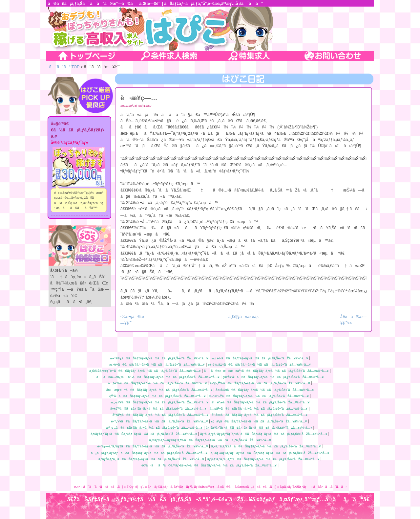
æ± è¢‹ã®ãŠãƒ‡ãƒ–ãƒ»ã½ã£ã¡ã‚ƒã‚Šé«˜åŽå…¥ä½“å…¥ (260, 358)
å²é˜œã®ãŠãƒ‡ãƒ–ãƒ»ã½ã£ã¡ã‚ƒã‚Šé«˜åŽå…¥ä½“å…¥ (261, 402)
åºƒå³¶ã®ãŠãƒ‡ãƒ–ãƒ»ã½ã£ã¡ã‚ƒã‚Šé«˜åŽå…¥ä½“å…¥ (160, 415)
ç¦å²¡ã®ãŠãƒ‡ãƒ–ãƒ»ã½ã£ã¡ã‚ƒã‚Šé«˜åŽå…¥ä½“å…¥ (259, 421)
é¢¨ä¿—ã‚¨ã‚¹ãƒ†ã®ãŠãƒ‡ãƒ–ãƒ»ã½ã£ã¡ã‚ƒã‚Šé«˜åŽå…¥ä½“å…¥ (153, 446)
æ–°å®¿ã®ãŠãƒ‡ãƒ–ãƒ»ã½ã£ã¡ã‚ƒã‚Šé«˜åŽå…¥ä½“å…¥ (159, 358)
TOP (77, 487)
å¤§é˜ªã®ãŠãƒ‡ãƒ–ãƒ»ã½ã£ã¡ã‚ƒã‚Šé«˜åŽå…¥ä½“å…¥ (158, 408)
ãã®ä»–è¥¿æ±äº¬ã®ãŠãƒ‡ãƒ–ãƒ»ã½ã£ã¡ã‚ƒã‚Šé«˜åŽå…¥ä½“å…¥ (158, 377)
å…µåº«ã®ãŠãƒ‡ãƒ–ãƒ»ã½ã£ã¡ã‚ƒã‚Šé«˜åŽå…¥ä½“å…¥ (258, 408)
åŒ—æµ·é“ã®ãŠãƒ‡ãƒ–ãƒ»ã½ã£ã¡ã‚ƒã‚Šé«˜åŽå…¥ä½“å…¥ (159, 390)
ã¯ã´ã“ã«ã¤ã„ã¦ (103, 487)
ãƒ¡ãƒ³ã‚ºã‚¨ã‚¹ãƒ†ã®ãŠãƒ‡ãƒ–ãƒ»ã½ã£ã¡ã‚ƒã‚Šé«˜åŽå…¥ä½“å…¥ (263, 459)
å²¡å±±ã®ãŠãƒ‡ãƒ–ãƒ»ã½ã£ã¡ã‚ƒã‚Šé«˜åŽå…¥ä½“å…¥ (260, 415)
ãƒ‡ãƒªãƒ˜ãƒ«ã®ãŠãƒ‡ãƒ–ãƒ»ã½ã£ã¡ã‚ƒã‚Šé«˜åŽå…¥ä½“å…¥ (259, 428)
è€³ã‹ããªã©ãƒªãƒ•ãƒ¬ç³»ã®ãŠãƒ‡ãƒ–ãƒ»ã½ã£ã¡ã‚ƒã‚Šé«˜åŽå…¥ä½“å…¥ (209, 465)
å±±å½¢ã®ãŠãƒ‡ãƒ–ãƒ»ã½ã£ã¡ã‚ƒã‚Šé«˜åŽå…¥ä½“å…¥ (265, 390)
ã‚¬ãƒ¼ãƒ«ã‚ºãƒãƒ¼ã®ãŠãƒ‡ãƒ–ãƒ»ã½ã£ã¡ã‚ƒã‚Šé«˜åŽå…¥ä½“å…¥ (270, 453)
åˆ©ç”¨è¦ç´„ (136, 487)
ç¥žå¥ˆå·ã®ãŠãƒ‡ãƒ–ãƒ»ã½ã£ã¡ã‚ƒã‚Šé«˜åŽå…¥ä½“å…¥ (273, 377)
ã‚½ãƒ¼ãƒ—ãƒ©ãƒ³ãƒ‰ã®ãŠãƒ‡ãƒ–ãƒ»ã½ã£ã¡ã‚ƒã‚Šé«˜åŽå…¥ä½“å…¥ (210, 440)
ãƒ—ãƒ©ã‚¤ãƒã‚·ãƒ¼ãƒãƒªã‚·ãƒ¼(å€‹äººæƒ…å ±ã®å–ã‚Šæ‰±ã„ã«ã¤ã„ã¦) (212, 487)
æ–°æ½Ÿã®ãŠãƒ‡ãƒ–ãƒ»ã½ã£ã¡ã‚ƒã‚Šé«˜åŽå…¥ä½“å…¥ (259, 396)
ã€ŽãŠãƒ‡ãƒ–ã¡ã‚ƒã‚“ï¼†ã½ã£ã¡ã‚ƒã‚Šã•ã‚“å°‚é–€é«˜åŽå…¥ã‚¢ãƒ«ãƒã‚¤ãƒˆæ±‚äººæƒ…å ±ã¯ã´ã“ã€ (221, 499)
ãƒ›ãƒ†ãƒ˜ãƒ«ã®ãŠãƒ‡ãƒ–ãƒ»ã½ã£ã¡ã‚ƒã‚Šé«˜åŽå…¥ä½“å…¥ (144, 434)
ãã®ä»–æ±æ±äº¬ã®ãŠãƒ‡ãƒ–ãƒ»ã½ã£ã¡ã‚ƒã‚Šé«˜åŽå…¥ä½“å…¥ (266, 371)
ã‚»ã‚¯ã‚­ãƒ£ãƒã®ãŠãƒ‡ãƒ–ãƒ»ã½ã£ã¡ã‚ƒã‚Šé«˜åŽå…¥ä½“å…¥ (266, 446)
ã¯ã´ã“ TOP (64, 67)
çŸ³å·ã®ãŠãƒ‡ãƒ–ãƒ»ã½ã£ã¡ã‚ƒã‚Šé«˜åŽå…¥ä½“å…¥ (157, 396)
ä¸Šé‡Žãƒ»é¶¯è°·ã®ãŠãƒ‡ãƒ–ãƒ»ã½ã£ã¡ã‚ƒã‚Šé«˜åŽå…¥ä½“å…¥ (145, 371)
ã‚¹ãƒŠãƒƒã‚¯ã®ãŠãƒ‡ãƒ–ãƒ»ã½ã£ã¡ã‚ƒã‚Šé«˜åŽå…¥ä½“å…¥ (151, 459)
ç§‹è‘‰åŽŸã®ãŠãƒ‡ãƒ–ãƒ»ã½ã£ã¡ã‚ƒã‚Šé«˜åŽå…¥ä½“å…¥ (259, 364)
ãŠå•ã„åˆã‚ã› (330, 487)
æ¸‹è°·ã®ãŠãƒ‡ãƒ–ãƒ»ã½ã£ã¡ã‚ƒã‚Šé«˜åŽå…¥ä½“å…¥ (157, 364)
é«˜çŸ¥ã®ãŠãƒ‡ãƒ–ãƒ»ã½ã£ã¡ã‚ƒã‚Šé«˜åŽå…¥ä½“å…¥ (159, 421)
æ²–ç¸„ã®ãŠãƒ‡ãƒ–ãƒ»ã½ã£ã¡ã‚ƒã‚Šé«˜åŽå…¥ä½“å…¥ (154, 428)
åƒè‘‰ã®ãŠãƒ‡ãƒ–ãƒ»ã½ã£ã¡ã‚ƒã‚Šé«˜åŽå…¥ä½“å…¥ (157, 383)
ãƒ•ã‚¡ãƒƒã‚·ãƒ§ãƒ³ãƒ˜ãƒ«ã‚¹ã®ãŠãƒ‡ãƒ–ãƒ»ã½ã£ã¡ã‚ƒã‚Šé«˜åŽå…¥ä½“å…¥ (264, 434)
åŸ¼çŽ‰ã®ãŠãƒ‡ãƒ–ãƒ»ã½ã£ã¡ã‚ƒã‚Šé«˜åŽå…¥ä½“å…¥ (260, 383)
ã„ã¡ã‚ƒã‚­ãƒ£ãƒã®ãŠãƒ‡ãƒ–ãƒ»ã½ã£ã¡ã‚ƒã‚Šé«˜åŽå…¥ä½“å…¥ (149, 453)
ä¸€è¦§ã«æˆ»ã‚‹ (243, 317)
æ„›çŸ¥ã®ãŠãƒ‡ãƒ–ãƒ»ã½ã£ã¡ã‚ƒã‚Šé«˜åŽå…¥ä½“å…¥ (159, 402)
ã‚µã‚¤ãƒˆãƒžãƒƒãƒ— (295, 487)
